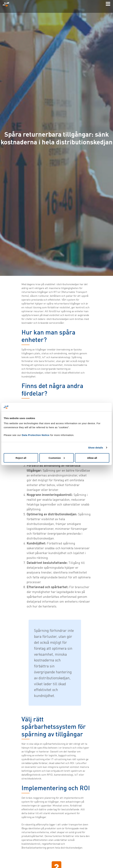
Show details (96, 448)
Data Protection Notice (36, 435)
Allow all (92, 458)
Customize (57, 458)
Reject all (21, 458)
